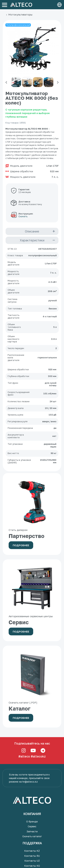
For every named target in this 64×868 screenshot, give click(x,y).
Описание (32, 231)
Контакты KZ (32, 851)
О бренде (32, 821)
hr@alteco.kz (30, 782)
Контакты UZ (32, 861)
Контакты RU (32, 856)
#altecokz (38, 756)
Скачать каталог (32, 836)
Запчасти (32, 831)
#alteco (24, 756)
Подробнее (21, 545)
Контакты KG (32, 866)
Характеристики (32, 240)
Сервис (32, 826)
